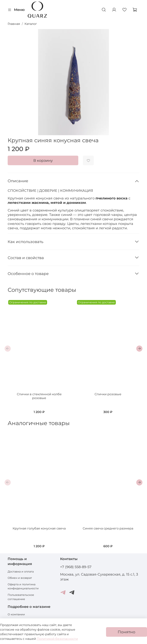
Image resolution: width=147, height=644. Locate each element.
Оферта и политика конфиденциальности (23, 586)
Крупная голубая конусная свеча (39, 528)
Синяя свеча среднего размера (108, 528)
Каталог (31, 24)
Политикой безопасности (57, 639)
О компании (16, 614)
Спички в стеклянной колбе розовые (39, 396)
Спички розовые (108, 394)
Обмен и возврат (20, 578)
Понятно (127, 632)
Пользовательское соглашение (21, 597)
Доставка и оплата (21, 572)
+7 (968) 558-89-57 (76, 567)
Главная (14, 24)
